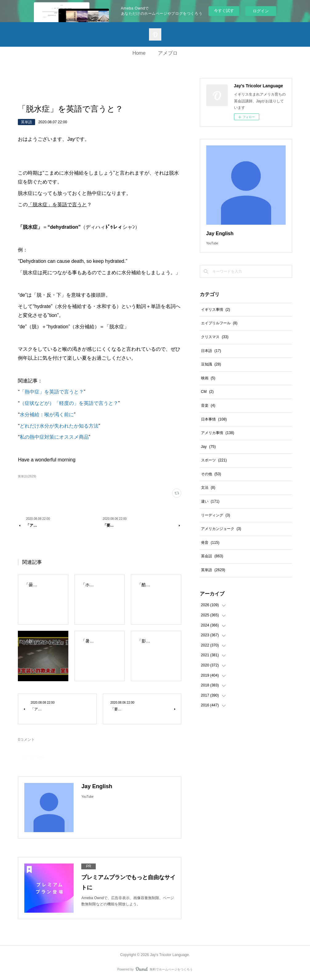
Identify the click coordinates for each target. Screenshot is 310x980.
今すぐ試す (224, 11)
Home (139, 53)
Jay (208, 447)
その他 (211, 474)
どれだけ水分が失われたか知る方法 (59, 426)
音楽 (208, 405)
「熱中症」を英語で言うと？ (52, 392)
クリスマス (215, 337)
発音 (210, 543)
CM (207, 392)
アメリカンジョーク (221, 529)
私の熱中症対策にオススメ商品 (54, 437)
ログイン (261, 11)
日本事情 (214, 419)
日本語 (211, 351)
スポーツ (214, 460)
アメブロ (168, 53)
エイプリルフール (219, 323)
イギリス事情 (216, 310)
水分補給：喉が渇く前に (47, 415)
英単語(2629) (27, 476)
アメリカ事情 (218, 433)
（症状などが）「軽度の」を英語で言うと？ (69, 403)
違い (210, 501)
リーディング (216, 515)
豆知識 (211, 364)
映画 (208, 378)
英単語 (26, 122)
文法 (208, 488)
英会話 (212, 556)
